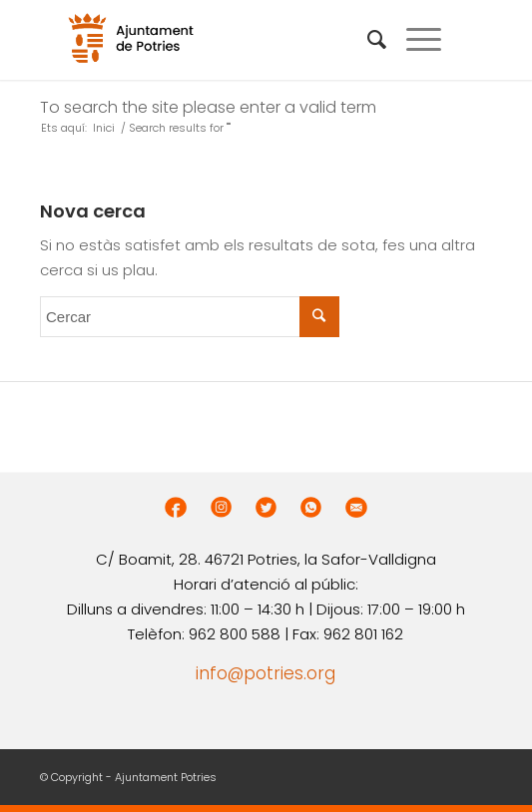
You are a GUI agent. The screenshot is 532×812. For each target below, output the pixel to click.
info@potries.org (266, 673)
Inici (104, 128)
